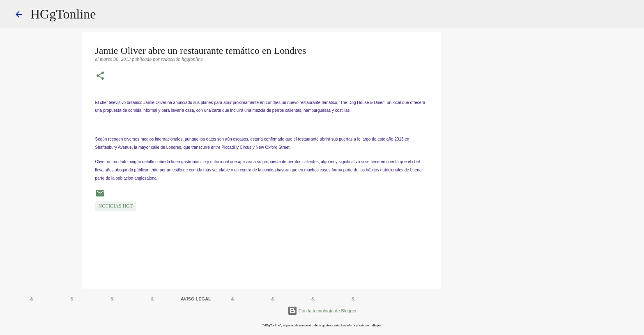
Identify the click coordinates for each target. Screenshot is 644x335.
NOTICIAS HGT (116, 206)
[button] (100, 76)
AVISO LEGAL (196, 299)
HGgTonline (63, 14)
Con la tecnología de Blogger (322, 311)
